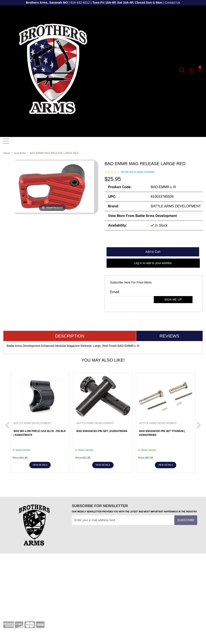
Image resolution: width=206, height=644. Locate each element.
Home (7, 153)
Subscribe (186, 520)
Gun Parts (20, 153)
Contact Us (172, 3)
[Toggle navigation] (6, 141)
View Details (40, 465)
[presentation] (104, 535)
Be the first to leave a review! (138, 172)
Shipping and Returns (18, 610)
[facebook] (111, 598)
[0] (200, 70)
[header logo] (53, 70)
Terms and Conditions (121, 571)
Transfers (113, 577)
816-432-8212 (80, 3)
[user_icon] (191, 71)
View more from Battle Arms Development (142, 216)
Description (70, 336)
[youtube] (122, 598)
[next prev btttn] (7, 425)
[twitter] (134, 598)
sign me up (173, 299)
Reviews (169, 336)
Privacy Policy (13, 596)
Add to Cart (153, 252)
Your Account (12, 571)
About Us (9, 603)
